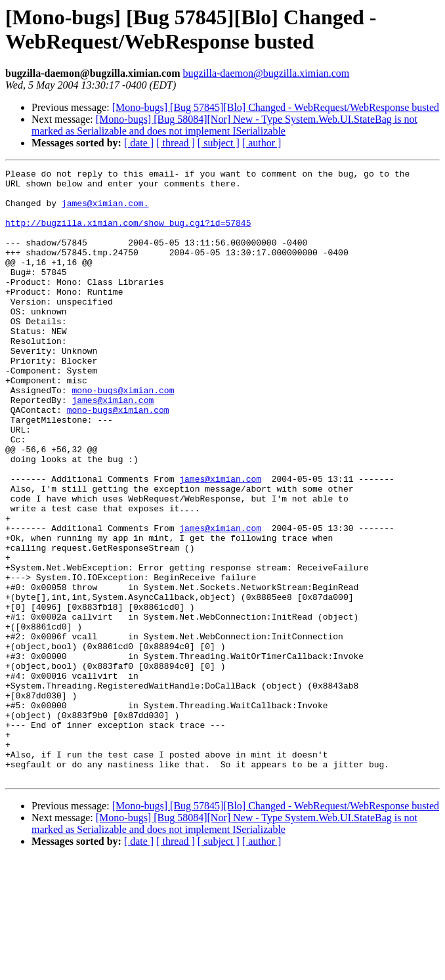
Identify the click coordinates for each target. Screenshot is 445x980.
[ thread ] (176, 143)
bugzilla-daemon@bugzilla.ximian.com (266, 73)
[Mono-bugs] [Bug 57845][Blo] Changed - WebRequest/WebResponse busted (276, 107)
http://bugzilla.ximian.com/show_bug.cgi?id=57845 (128, 234)
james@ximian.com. (105, 211)
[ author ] (262, 143)
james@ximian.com (113, 447)
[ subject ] (219, 143)
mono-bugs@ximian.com (123, 435)
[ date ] (139, 143)
